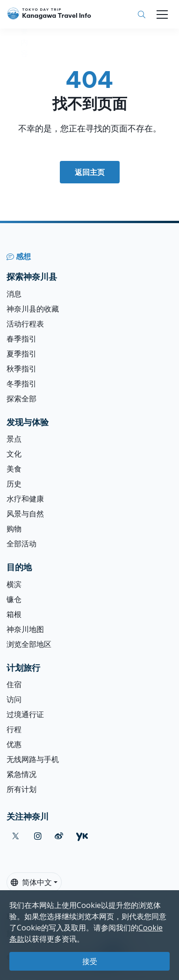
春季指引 (21, 339)
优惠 (14, 744)
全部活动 (21, 544)
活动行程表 (25, 324)
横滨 (14, 584)
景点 (14, 439)
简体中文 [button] (31, 882)
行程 (14, 729)
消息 (14, 294)
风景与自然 (25, 514)
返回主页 (90, 172)
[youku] (82, 836)
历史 (14, 484)
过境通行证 (25, 714)
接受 (90, 961)
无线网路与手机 (33, 759)
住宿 (14, 684)
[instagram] (38, 836)
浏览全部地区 (29, 644)
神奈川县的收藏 (33, 309)
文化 (14, 454)
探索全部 (21, 399)
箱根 (14, 614)
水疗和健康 (25, 499)
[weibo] (59, 836)
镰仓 (14, 599)
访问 (14, 699)
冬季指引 (21, 384)
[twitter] (16, 836)
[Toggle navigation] (162, 15)
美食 (14, 469)
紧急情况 (21, 774)
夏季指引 (21, 354)
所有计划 (21, 789)
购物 (14, 529)
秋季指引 (21, 369)
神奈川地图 (25, 629)
